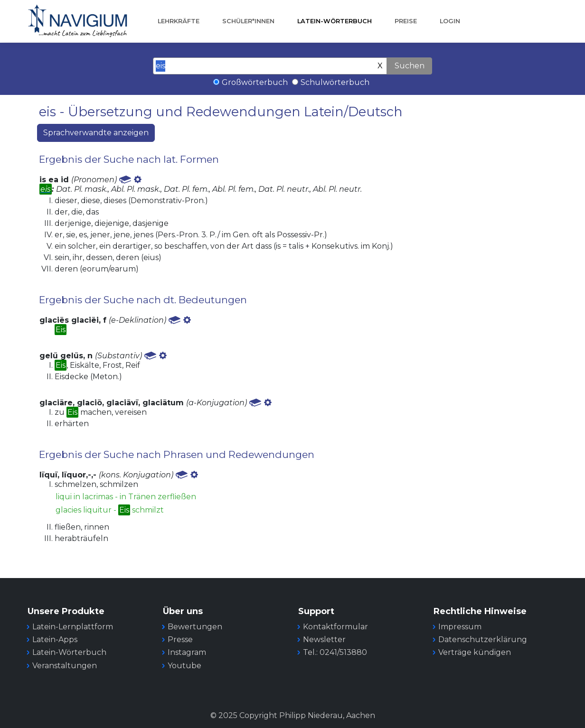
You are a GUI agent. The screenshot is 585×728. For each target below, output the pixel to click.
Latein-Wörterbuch (335, 21)
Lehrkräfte (179, 21)
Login (450, 21)
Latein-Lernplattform (73, 627)
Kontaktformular (335, 627)
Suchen (410, 66)
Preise (406, 21)
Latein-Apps (55, 639)
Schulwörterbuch (335, 82)
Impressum (460, 627)
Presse (180, 639)
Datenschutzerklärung (483, 639)
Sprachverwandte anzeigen (96, 133)
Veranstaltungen (65, 666)
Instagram (187, 652)
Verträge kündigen (475, 652)
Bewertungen (195, 627)
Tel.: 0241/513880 (335, 652)
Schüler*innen (248, 21)
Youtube (184, 666)
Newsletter (324, 639)
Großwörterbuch (255, 82)
